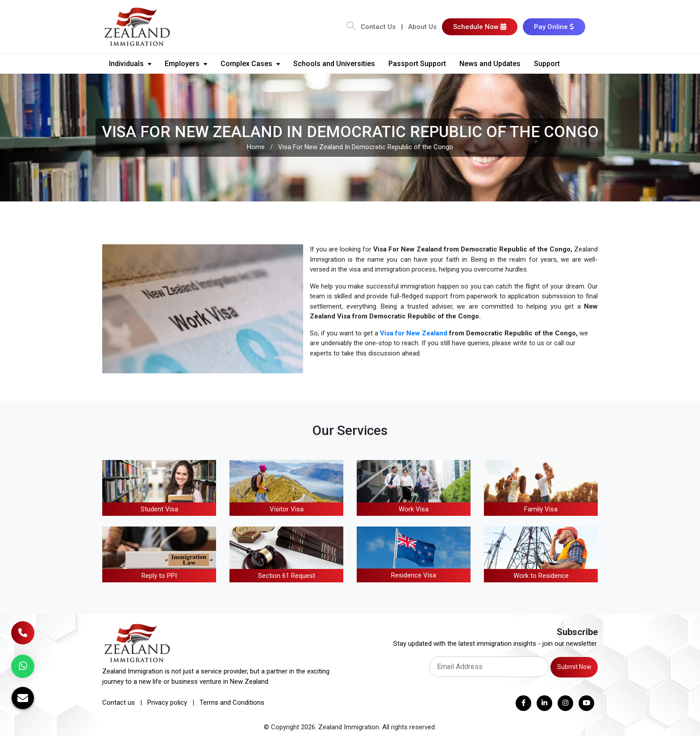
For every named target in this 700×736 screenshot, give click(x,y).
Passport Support (417, 64)
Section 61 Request (287, 576)
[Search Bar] (351, 27)
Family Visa (541, 509)
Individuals (130, 64)
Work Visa (414, 509)
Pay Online (554, 27)
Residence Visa (414, 575)
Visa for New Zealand (414, 333)
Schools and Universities (334, 64)
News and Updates (490, 64)
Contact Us (378, 27)
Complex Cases (250, 64)
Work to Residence (541, 576)
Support (547, 64)
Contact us (119, 703)
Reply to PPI (159, 576)
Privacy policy (167, 703)
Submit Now (574, 667)
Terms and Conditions (232, 703)
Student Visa (159, 509)
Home (256, 147)
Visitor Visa (287, 509)
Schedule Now (480, 27)
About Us (422, 27)
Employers (186, 64)
